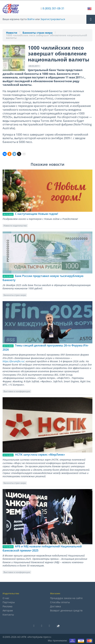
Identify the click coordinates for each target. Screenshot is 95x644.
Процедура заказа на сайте (66, 598)
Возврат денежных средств (66, 610)
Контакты (8, 615)
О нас (6, 598)
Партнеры (9, 602)
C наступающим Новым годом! (36, 214)
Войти (31, 19)
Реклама (7, 606)
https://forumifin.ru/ (14, 361)
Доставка (56, 606)
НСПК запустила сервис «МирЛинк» (40, 455)
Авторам (8, 610)
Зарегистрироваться (53, 19)
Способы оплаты (60, 602)
